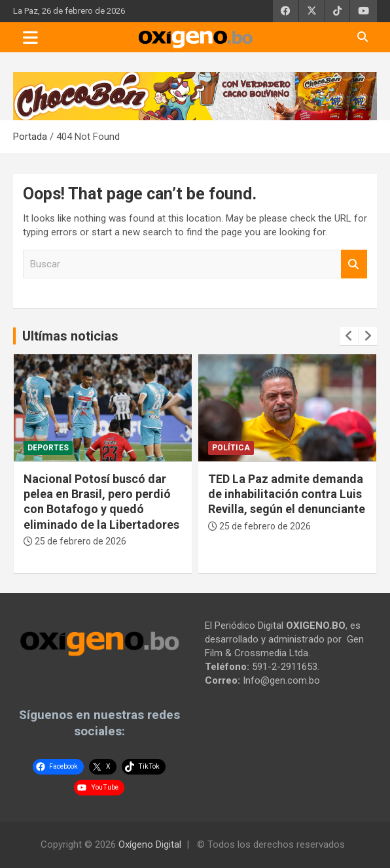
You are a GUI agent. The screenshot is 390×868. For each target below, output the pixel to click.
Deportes (48, 448)
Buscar (354, 264)
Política (231, 448)
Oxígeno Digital (150, 844)
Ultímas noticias (70, 336)
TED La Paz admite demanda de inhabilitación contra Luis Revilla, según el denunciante (287, 494)
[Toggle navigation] (30, 37)
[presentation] (349, 336)
